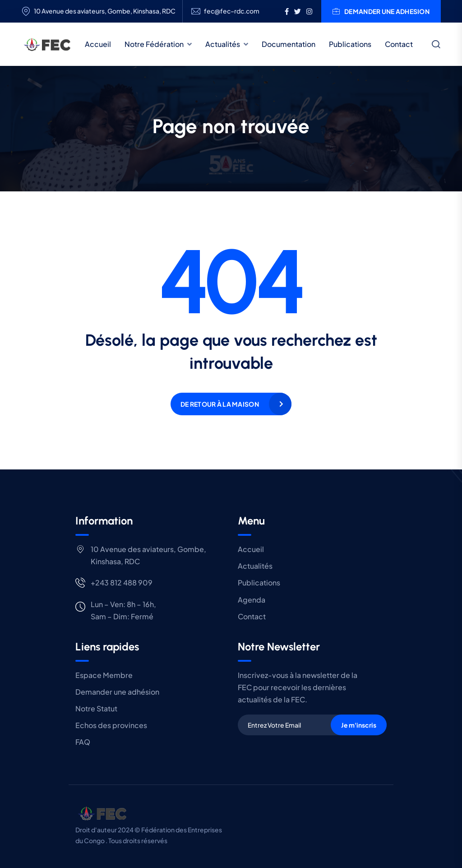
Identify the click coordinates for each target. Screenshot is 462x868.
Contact (399, 44)
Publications (350, 44)
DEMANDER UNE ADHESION (381, 11)
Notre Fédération (154, 44)
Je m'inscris (359, 725)
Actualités (223, 44)
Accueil (98, 44)
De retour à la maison (220, 404)
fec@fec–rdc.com (232, 11)
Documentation (289, 44)
